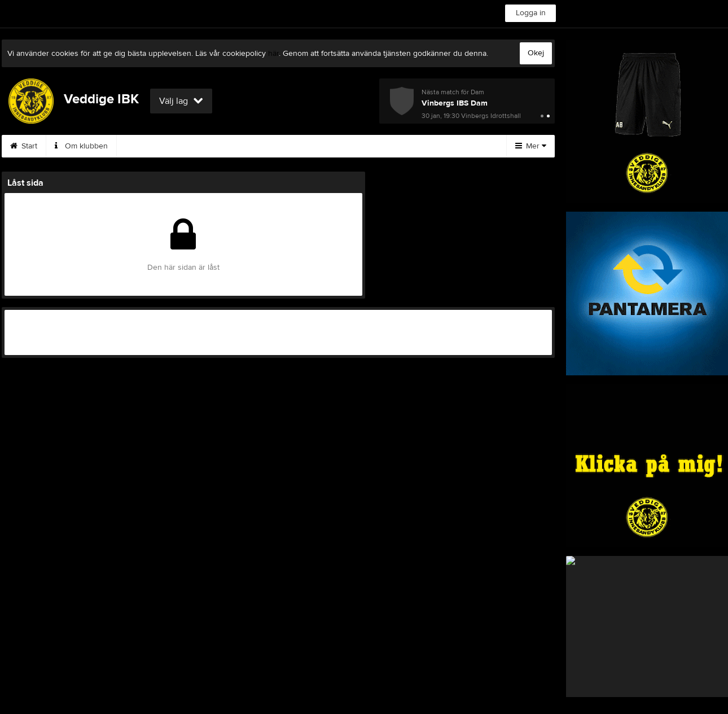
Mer (531, 146)
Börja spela (264, 146)
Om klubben (81, 146)
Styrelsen (147, 146)
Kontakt (204, 146)
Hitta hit (450, 146)
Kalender (327, 146)
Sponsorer (390, 146)
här (273, 54)
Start (24, 146)
